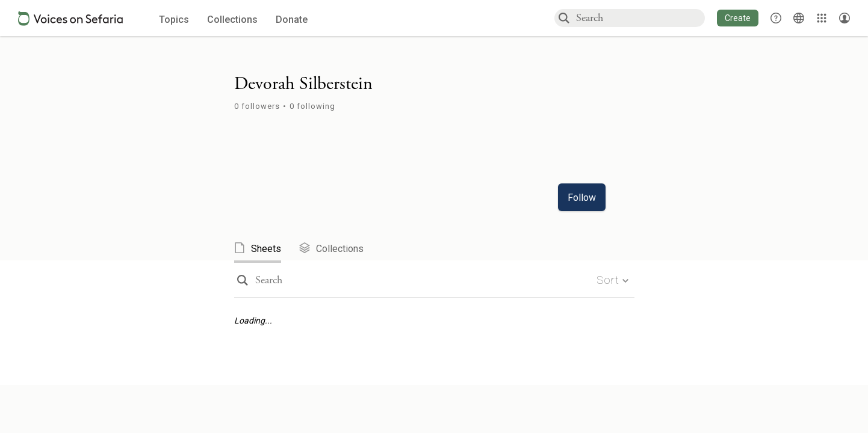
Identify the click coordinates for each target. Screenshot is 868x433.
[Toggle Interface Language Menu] (799, 18)
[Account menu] (845, 18)
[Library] (822, 18)
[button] (738, 18)
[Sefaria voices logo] (70, 18)
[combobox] (640, 18)
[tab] (267, 249)
